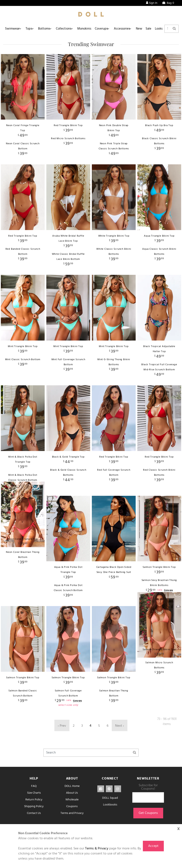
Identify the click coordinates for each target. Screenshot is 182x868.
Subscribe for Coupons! (148, 787)
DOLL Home (72, 786)
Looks (166, 29)
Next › (120, 726)
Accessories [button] (126, 29)
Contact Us (34, 813)
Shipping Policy (34, 806)
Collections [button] (66, 29)
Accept (153, 846)
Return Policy (34, 800)
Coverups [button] (105, 29)
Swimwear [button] (12, 29)
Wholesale (72, 800)
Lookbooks (110, 805)
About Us (72, 793)
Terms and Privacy (72, 813)
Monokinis (87, 29)
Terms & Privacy (97, 849)
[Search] (91, 753)
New (144, 29)
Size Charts (34, 793)
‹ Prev (62, 726)
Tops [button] (30, 29)
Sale (154, 29)
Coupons (72, 806)
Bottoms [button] (46, 29)
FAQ (34, 786)
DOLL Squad (110, 798)
